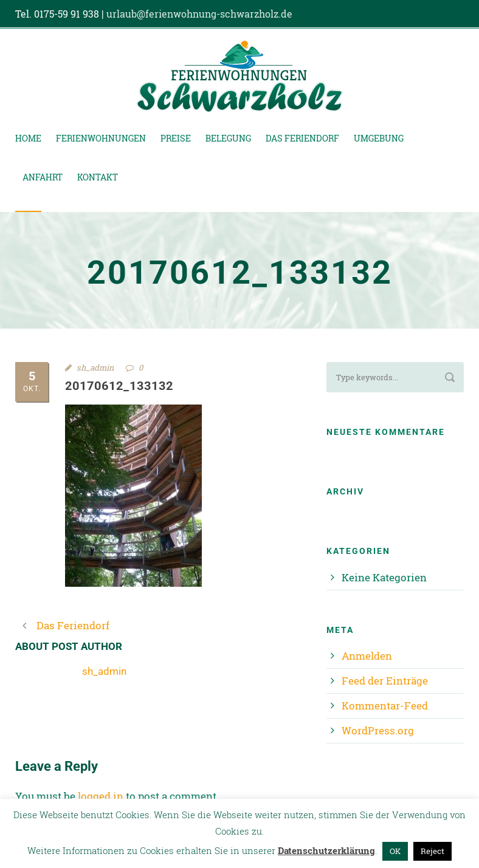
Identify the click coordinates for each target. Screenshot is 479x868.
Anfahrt (43, 177)
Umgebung (379, 138)
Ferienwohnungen (101, 138)
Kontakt (98, 177)
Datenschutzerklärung (326, 850)
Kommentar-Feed (385, 706)
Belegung (228, 138)
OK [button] (395, 851)
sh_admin (95, 367)
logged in (101, 796)
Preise (176, 138)
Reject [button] (432, 851)
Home (28, 138)
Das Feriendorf (302, 138)
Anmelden (367, 656)
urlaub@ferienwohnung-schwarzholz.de (199, 14)
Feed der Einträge (385, 681)
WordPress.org (378, 730)
